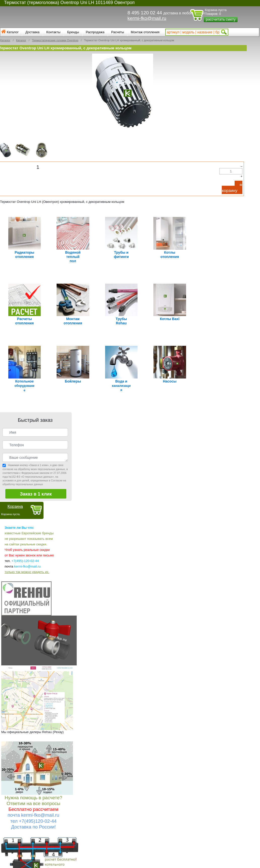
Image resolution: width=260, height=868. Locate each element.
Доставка (32, 32)
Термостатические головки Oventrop (55, 40)
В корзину (232, 188)
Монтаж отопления (145, 32)
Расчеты (118, 32)
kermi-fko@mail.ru (147, 18)
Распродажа (95, 32)
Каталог (13, 32)
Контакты (53, 32)
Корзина (15, 502)
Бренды (73, 32)
